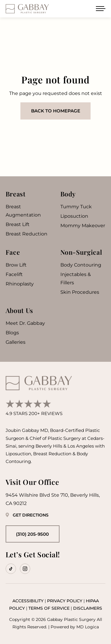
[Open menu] (101, 9)
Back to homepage (56, 111)
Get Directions (27, 515)
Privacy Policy (65, 601)
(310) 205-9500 (32, 534)
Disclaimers (88, 608)
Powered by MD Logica (75, 627)
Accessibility (28, 601)
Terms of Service (49, 608)
